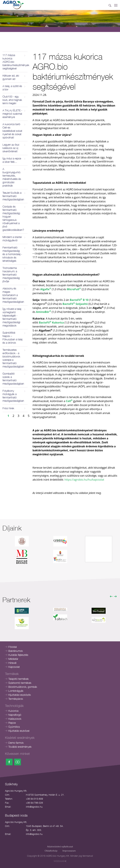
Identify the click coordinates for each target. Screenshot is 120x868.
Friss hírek (8, 408)
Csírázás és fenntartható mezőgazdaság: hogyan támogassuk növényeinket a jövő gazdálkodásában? (13, 218)
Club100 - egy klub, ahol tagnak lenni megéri (12, 100)
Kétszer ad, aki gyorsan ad (11, 77)
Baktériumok (16, 651)
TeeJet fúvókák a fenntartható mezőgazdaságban (13, 196)
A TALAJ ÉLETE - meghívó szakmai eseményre (12, 114)
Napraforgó (15, 715)
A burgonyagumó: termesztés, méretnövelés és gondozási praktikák (12, 177)
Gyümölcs (14, 727)
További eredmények (20, 747)
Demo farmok (16, 743)
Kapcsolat (14, 667)
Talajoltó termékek (19, 679)
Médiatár (13, 659)
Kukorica (13, 711)
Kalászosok (15, 719)
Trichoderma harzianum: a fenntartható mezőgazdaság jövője (11, 275)
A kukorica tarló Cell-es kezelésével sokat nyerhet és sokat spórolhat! (12, 131)
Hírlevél (12, 663)
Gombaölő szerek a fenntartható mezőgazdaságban (13, 379)
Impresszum (69, 851)
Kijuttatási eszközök (20, 695)
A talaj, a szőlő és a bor (12, 88)
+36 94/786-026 (34, 803)
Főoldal (13, 647)
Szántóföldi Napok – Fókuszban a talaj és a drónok (12, 338)
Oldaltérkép (51, 851)
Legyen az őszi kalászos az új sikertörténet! (11, 148)
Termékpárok (16, 699)
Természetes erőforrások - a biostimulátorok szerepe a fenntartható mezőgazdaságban (13, 358)
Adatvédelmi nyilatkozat (60, 846)
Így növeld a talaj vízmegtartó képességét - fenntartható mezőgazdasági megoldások (12, 317)
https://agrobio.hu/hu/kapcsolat (84, 480)
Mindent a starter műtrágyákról (12, 239)
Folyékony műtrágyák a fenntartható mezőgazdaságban (13, 396)
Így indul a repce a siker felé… (12, 160)
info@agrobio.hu (34, 807)
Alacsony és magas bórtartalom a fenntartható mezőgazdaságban (13, 295)
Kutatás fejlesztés (18, 655)
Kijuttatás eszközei (19, 731)
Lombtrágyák (16, 691)
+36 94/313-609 (34, 799)
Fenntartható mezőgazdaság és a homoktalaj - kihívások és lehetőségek (12, 254)
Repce (12, 723)
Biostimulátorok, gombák (23, 687)
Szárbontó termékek (20, 683)
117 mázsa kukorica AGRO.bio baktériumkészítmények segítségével (15, 62)
